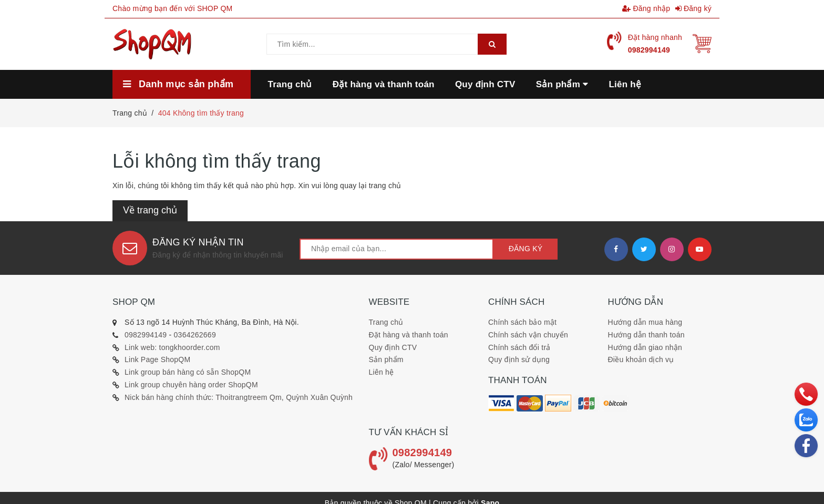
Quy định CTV (393, 347)
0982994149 (649, 50)
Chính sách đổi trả (519, 347)
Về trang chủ (150, 210)
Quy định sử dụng (519, 359)
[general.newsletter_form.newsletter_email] (396, 249)
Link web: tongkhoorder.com (172, 347)
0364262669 (195, 335)
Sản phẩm (386, 359)
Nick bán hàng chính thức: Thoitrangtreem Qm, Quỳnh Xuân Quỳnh (239, 397)
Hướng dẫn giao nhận (645, 347)
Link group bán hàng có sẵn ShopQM (188, 372)
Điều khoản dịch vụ (641, 359)
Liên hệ (382, 372)
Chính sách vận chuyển (528, 335)
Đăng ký (694, 8)
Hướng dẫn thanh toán (646, 335)
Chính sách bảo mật (522, 322)
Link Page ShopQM (157, 359)
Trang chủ (386, 322)
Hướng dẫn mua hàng (645, 322)
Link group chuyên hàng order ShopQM (191, 385)
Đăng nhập (646, 8)
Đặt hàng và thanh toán (409, 335)
